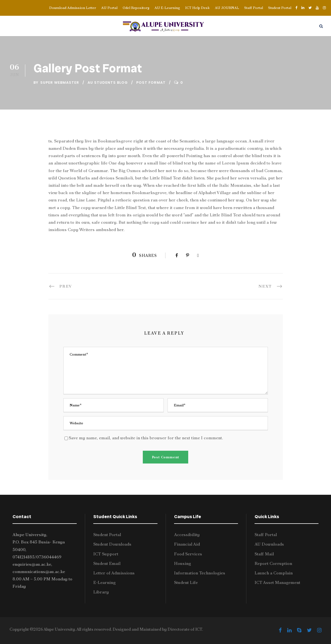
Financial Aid (187, 544)
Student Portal (280, 8)
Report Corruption (273, 563)
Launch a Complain (274, 573)
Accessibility (187, 535)
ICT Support (106, 554)
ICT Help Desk (197, 8)
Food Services (188, 554)
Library (101, 592)
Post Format (151, 83)
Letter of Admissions (114, 573)
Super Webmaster (60, 83)
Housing (182, 563)
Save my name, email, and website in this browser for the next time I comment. (146, 438)
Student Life (186, 582)
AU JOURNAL (227, 8)
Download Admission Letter (73, 8)
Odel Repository (136, 8)
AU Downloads (269, 544)
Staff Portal (254, 8)
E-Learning (104, 582)
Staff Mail (264, 554)
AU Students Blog (108, 83)
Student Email (107, 563)
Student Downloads (112, 544)
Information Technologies (200, 573)
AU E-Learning (167, 8)
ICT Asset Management (277, 582)
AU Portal (109, 8)
